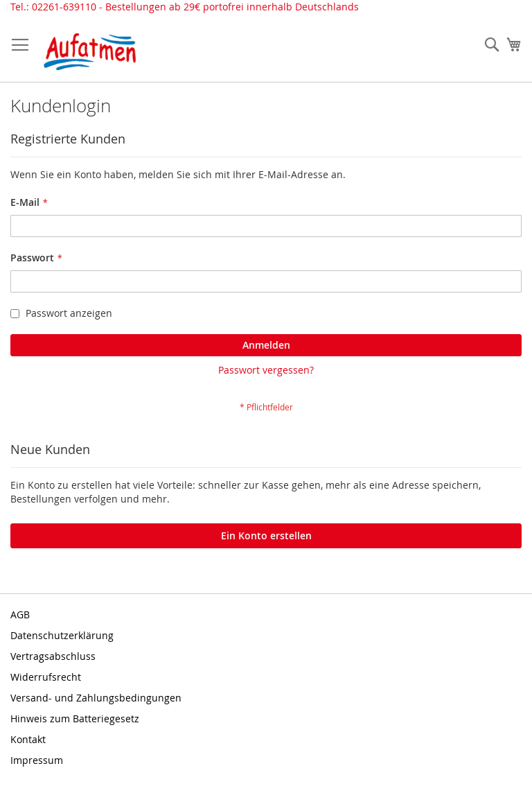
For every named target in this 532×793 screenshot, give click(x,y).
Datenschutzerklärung (62, 635)
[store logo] (90, 52)
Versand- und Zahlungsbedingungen (96, 698)
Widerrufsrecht (46, 677)
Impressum (37, 760)
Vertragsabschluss (53, 656)
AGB (20, 615)
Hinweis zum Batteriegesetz (75, 718)
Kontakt (28, 739)
